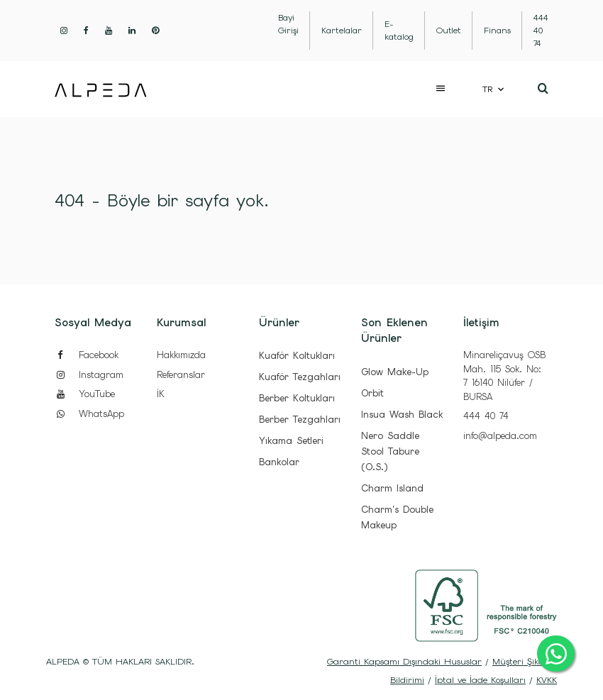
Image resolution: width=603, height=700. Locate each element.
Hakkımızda (181, 355)
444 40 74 (486, 416)
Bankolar (279, 462)
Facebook (87, 355)
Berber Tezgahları (300, 420)
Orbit (372, 393)
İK (161, 394)
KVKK (547, 680)
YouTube (85, 394)
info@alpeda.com (500, 436)
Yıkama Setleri (291, 441)
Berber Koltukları (297, 398)
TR (487, 89)
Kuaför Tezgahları (300, 377)
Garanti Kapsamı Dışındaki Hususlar (404, 662)
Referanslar (181, 375)
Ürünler (279, 323)
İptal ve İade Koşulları (480, 680)
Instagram (89, 375)
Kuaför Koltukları (297, 356)
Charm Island (392, 488)
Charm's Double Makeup (397, 517)
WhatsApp (89, 414)
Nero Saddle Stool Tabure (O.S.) (390, 451)
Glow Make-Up (395, 372)
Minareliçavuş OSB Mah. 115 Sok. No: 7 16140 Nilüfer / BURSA (504, 376)
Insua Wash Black (402, 415)
